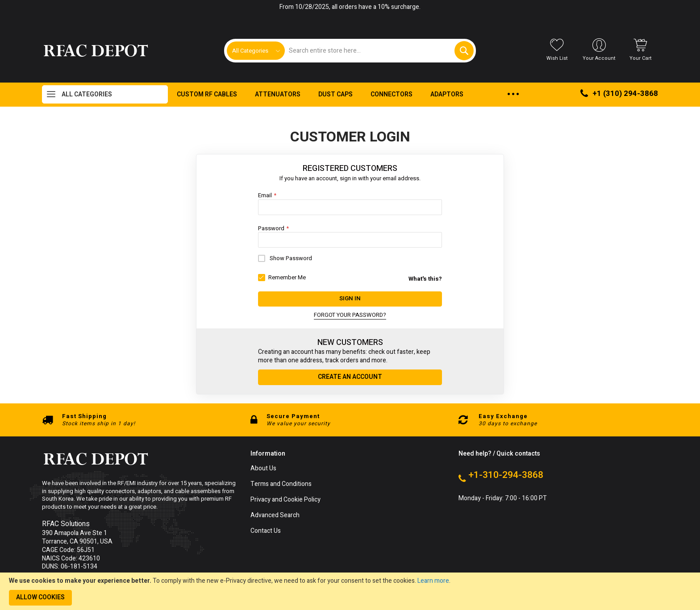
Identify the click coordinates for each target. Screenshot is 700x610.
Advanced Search (275, 515)
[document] (350, 591)
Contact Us (266, 531)
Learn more (433, 581)
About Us (263, 469)
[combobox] (379, 51)
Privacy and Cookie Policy (285, 500)
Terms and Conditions (281, 484)
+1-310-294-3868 (506, 475)
